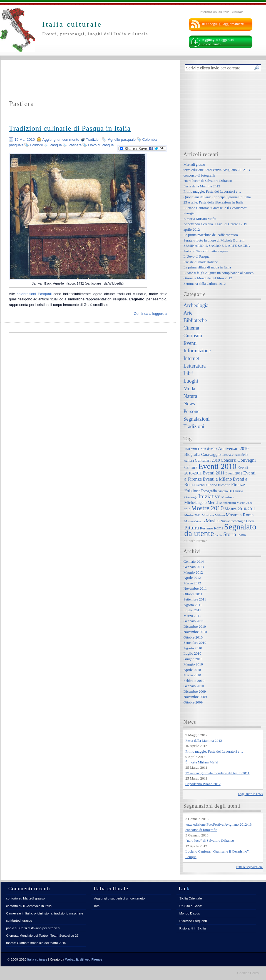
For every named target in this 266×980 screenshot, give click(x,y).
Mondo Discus (190, 913)
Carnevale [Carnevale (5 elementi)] (228, 455)
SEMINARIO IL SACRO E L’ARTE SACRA (217, 246)
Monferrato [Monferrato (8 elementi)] (228, 503)
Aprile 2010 (192, 670)
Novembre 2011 (195, 588)
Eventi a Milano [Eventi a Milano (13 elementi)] (217, 479)
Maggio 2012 (193, 572)
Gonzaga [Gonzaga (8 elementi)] (191, 497)
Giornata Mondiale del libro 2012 (208, 278)
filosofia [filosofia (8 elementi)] (224, 485)
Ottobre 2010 (193, 637)
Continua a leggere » (151, 314)
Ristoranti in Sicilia (192, 928)
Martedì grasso (194, 164)
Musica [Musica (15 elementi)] (213, 521)
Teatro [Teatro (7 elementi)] (242, 535)
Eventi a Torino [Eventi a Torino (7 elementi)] (206, 485)
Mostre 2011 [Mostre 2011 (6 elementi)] (192, 515)
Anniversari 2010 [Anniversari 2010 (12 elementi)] (233, 448)
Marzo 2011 (192, 616)
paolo (10, 928)
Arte (188, 313)
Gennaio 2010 (194, 686)
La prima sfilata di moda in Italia (207, 267)
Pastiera (75, 145)
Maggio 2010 (193, 664)
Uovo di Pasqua (101, 145)
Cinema (191, 328)
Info (97, 906)
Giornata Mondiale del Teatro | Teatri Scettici (38, 935)
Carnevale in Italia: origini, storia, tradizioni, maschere (45, 913)
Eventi (190, 343)
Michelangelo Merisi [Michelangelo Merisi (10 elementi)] (201, 502)
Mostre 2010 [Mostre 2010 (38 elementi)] (207, 508)
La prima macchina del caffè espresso (211, 235)
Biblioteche (195, 320)
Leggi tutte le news (250, 794)
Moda (189, 389)
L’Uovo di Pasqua (196, 256)
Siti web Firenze (195, 541)
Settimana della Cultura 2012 (205, 284)
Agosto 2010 (193, 648)
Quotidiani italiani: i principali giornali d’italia (217, 197)
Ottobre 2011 (193, 594)
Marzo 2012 (192, 583)
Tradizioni (94, 140)
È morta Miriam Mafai (200, 219)
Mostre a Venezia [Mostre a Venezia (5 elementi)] (195, 521)
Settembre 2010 (195, 643)
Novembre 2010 (195, 632)
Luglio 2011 (192, 610)
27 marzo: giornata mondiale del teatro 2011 (217, 773)
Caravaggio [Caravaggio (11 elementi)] (211, 454)
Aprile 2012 (192, 578)
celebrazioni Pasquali (34, 294)
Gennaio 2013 (194, 567)
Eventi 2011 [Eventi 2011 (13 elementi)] (214, 473)
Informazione (197, 351)
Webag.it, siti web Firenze (84, 959)
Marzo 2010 (192, 675)
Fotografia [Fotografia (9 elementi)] (209, 491)
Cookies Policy (248, 973)
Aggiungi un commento (61, 140)
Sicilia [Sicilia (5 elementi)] (219, 535)
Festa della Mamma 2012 (202, 186)
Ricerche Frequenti (193, 921)
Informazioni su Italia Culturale (222, 12)
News (189, 404)
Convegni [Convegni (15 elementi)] (247, 460)
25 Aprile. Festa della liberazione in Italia (213, 202)
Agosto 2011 (193, 605)
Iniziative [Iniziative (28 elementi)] (209, 496)
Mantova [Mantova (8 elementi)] (228, 497)
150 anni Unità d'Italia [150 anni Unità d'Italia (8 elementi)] (201, 449)
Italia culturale (37, 959)
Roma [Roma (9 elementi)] (218, 528)
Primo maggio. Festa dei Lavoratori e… (212, 191)
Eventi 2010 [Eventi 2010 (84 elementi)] (217, 466)
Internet (191, 358)
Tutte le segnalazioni (249, 867)
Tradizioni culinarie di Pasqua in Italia (70, 128)
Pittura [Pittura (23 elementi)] (192, 527)
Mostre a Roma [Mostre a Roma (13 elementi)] (240, 515)
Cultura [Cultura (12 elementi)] (191, 467)
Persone (192, 411)
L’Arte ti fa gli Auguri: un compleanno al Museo (218, 273)
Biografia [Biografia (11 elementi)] (192, 454)
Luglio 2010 (192, 653)
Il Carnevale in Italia (37, 906)
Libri (188, 373)
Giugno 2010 (193, 659)
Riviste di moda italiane (201, 262)
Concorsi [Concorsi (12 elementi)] (229, 460)
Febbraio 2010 (194, 681)
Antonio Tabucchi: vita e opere (206, 251)
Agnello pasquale (122, 140)
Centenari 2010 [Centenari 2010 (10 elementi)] (207, 460)
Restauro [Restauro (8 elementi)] (206, 528)
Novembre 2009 (195, 697)
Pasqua (56, 145)
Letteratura (195, 366)
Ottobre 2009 (193, 702)
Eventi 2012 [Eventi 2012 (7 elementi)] (234, 473)
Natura (190, 396)
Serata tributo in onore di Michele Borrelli (214, 240)
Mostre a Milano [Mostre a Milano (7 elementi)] (213, 515)
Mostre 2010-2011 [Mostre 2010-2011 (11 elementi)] (240, 509)
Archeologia (196, 305)
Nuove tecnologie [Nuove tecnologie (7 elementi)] (233, 521)
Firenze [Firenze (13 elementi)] (238, 485)
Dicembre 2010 (195, 626)
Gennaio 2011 (194, 621)
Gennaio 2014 (194, 561)
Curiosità (193, 336)
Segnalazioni (197, 419)
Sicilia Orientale (191, 898)
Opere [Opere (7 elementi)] (250, 521)
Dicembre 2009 (195, 691)
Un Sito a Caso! (191, 906)
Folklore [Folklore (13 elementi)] (192, 491)
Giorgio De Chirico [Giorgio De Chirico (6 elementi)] (230, 491)
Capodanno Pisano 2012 (203, 784)
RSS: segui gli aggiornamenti (223, 24)
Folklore (36, 145)
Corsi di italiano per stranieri (39, 928)
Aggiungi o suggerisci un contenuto (218, 42)
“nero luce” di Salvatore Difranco (208, 181)
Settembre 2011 (195, 599)
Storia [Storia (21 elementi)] (230, 534)
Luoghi (191, 381)
